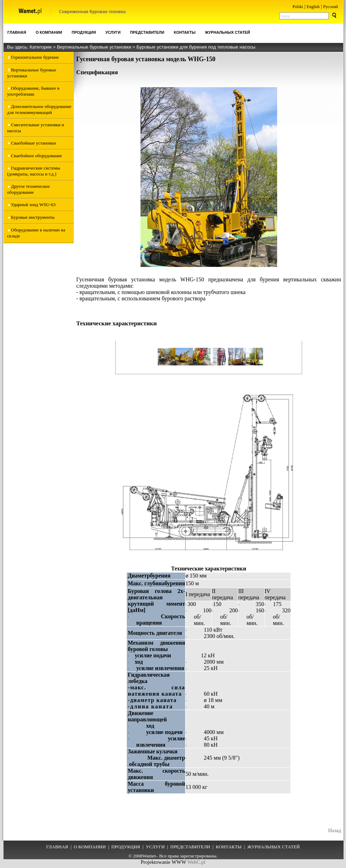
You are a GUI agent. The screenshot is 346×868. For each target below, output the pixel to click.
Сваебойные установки (33, 143)
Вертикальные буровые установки (95, 47)
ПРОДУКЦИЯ (126, 847)
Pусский (331, 7)
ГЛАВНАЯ (57, 847)
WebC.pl (196, 862)
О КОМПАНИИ (90, 847)
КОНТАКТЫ (229, 847)
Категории (41, 47)
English (313, 7)
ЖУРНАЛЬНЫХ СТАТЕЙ (273, 847)
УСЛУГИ (155, 847)
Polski (298, 7)
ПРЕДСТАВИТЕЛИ (190, 847)
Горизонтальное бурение (35, 57)
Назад (335, 830)
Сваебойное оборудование (36, 156)
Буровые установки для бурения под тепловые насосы (196, 47)
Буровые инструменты (33, 217)
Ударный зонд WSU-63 (33, 205)
